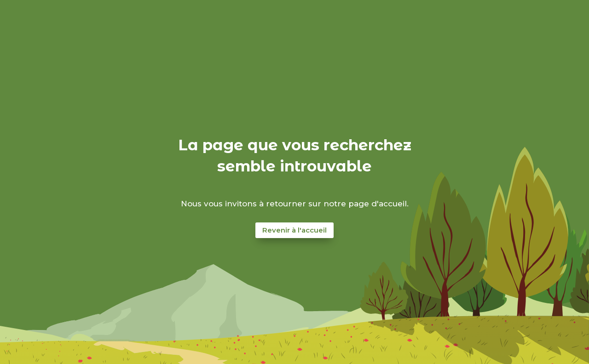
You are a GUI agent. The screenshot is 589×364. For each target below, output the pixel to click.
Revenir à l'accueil (294, 230)
